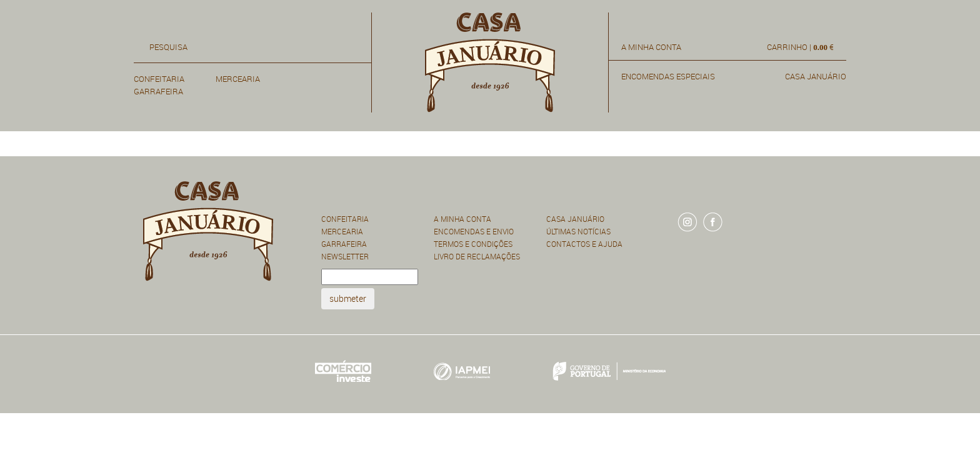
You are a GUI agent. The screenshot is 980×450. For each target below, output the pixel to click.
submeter (348, 298)
